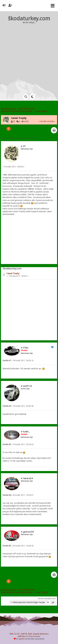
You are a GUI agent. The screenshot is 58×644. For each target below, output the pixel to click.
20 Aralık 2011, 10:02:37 (18, 495)
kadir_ (26, 431)
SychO (22, 639)
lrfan (26, 347)
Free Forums (35, 636)
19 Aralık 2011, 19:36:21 (13, 167)
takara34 (28, 478)
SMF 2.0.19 (14, 634)
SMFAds (21, 636)
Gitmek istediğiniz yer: (47, 598)
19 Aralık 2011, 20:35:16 (18, 360)
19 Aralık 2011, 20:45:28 (18, 406)
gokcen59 (28, 532)
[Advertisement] (29, 56)
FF (14, 121)
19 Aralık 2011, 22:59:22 (18, 444)
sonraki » (51, 121)
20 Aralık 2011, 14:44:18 (18, 546)
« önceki (43, 121)
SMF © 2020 (26, 634)
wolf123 (28, 386)
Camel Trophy (13, 273)
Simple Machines (41, 634)
